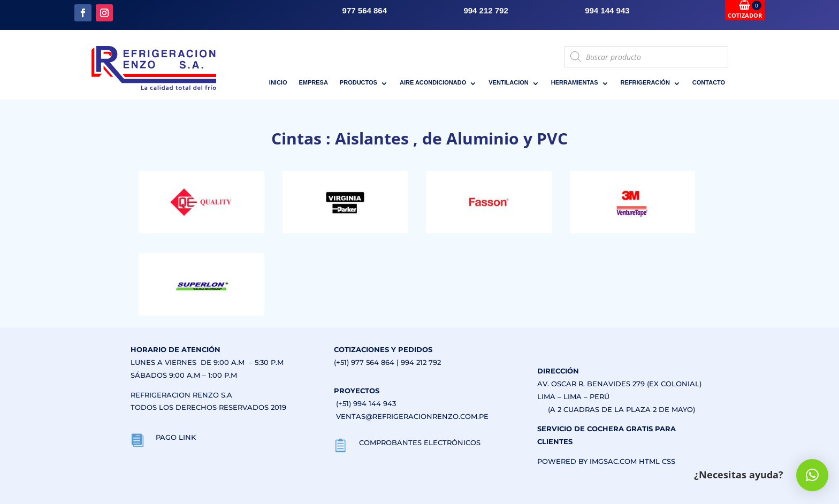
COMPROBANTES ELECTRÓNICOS (420, 442)
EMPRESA (313, 82)
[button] (812, 475)
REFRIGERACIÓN (645, 82)
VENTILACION (509, 82)
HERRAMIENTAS (575, 82)
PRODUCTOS (359, 82)
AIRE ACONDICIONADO (433, 82)
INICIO (278, 82)
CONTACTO (709, 82)
